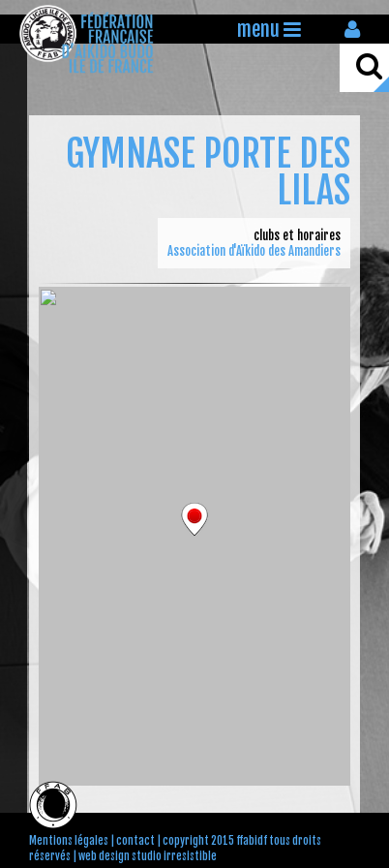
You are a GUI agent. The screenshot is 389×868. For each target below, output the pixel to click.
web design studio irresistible (148, 856)
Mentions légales (69, 841)
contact (135, 841)
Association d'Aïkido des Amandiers (254, 251)
